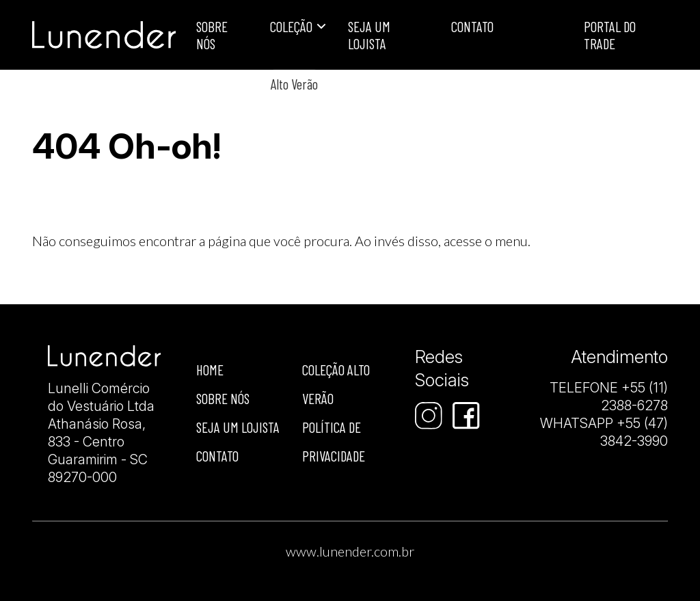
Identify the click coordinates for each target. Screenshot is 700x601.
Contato (472, 26)
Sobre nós (223, 398)
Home (210, 370)
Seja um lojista (369, 35)
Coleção (291, 26)
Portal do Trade (610, 35)
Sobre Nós (212, 35)
